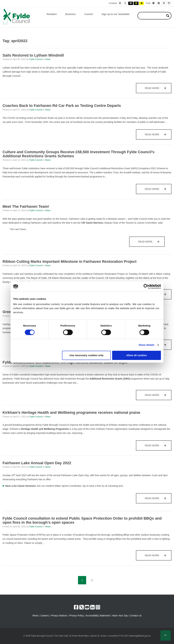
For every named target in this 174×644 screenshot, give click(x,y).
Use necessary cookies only (86, 355)
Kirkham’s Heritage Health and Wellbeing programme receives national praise (71, 412)
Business (70, 14)
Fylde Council (36, 59)
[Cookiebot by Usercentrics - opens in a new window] (146, 286)
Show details (147, 345)
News (48, 59)
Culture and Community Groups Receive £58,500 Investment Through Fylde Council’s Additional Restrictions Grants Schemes (79, 154)
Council (89, 14)
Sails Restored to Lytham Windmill (34, 55)
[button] (166, 635)
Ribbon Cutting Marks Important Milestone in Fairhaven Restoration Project (69, 262)
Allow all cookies (137, 355)
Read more (158, 90)
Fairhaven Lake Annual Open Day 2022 (37, 463)
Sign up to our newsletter (116, 14)
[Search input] (152, 16)
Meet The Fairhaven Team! (26, 206)
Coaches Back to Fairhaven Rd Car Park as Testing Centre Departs (62, 106)
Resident (52, 14)
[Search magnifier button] (168, 16)
